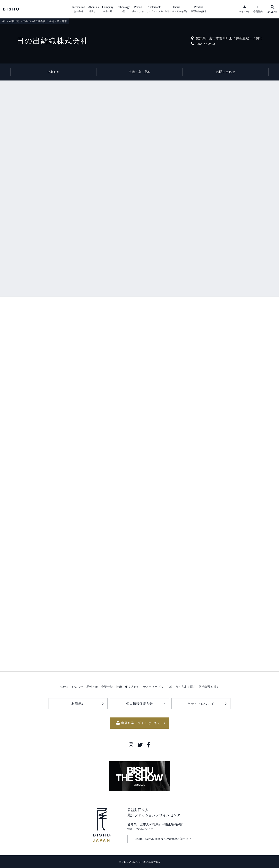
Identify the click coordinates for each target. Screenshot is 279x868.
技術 (119, 687)
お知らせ (77, 687)
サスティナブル (153, 687)
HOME (64, 687)
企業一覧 (14, 21)
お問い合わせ (226, 72)
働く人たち (132, 687)
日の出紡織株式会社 (34, 21)
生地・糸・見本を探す (181, 687)
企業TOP (53, 72)
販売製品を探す (209, 687)
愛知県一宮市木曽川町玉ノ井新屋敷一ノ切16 (227, 38)
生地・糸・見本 (140, 72)
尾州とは (92, 687)
